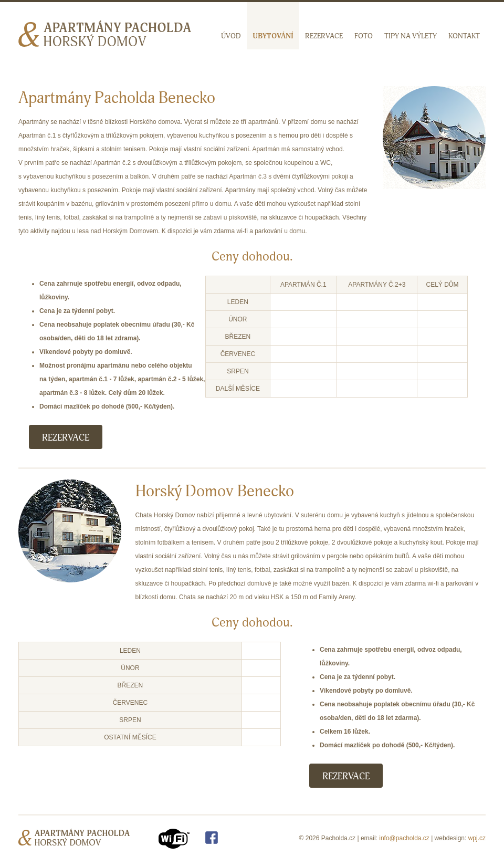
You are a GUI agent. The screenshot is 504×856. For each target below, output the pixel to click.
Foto (364, 36)
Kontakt (464, 36)
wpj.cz (477, 838)
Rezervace (324, 36)
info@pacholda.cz (404, 838)
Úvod (231, 36)
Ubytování (273, 36)
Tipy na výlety (411, 36)
